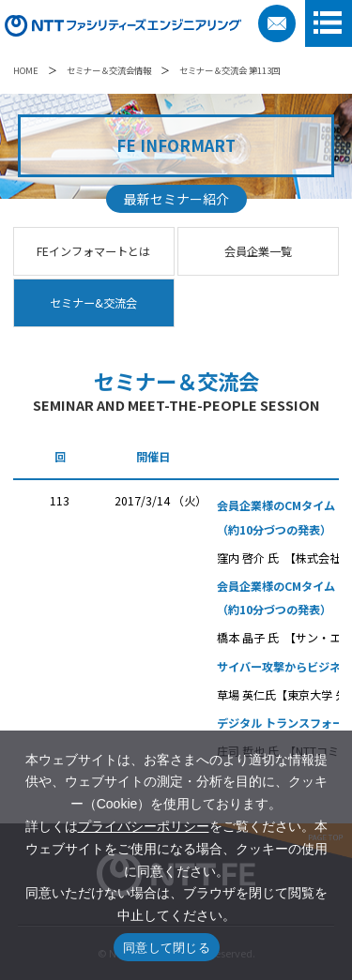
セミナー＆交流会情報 (109, 70)
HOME (26, 70)
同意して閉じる (167, 948)
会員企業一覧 (258, 251)
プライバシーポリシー (144, 826)
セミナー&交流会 (93, 303)
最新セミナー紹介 (176, 199)
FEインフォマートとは (93, 251)
